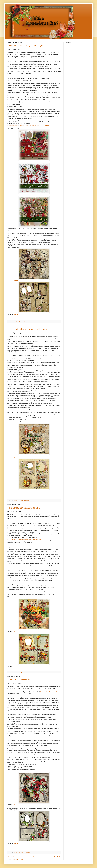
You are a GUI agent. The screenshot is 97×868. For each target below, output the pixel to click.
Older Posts (57, 857)
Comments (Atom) (19, 860)
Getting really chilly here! (19, 680)
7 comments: (27, 500)
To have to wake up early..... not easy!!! (25, 46)
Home (34, 857)
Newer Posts (11, 857)
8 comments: (27, 852)
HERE (16, 281)
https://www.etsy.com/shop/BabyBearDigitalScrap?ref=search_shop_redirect (28, 125)
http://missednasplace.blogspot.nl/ (49, 692)
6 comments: (27, 322)
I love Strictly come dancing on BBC (24, 508)
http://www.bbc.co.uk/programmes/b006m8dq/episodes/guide (24, 539)
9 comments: (27, 672)
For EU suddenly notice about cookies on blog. (29, 329)
